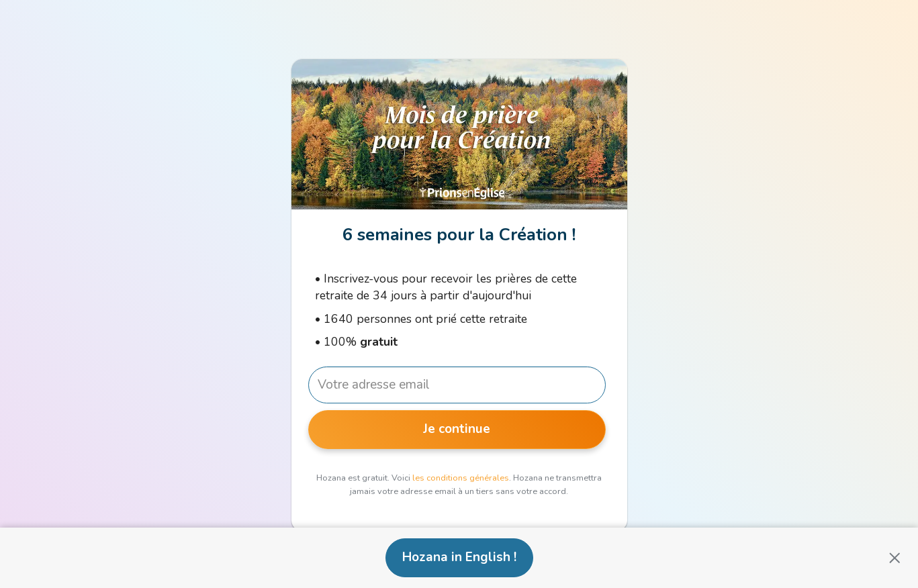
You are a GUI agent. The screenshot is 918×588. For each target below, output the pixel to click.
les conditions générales (461, 478)
